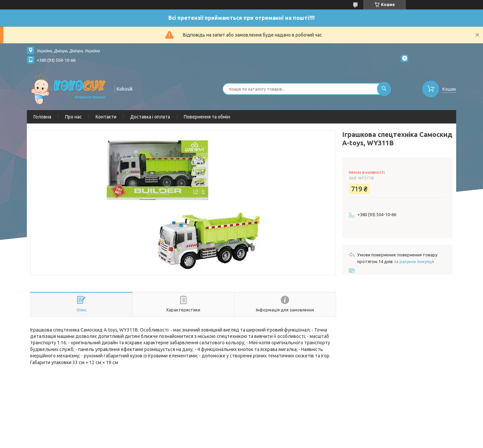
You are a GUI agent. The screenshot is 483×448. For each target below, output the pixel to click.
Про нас (73, 117)
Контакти (106, 117)
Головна (42, 117)
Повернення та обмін (207, 117)
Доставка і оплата (150, 117)
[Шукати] (384, 89)
